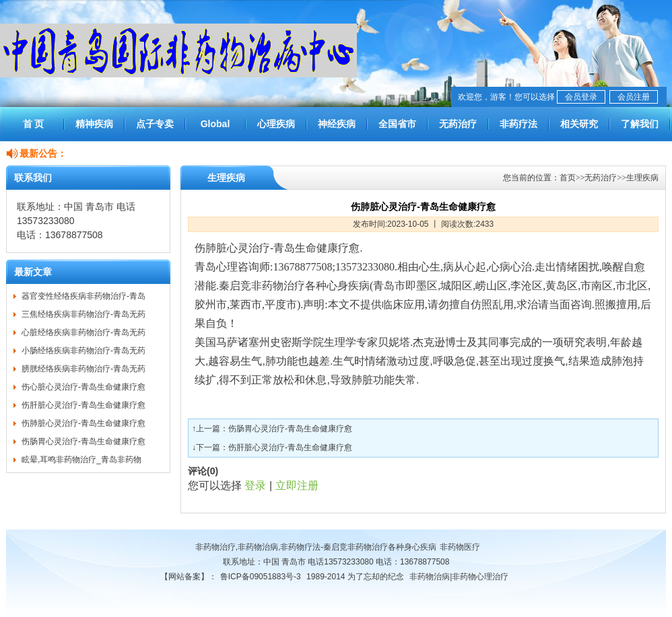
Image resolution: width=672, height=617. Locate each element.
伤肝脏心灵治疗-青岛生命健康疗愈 (83, 405)
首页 (568, 178)
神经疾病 (337, 124)
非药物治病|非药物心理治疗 (459, 577)
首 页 (34, 124)
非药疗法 (518, 124)
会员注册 (634, 97)
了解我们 (640, 124)
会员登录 (581, 97)
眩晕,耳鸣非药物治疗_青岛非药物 (81, 460)
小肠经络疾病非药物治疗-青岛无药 (83, 351)
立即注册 (297, 485)
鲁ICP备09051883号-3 (261, 577)
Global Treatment (215, 130)
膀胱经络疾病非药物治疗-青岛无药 (83, 369)
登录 (255, 485)
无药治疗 (458, 124)
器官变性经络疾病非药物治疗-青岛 (83, 296)
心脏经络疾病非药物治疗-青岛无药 (83, 332)
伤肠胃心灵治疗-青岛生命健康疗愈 (83, 441)
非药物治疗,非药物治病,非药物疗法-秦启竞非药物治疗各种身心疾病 (316, 547)
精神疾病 (94, 124)
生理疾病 (642, 178)
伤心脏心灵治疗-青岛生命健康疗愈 (83, 387)
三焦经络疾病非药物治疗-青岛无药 (83, 314)
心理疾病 (276, 124)
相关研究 (579, 124)
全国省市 (397, 124)
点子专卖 (155, 124)
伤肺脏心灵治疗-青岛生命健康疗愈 (83, 423)
